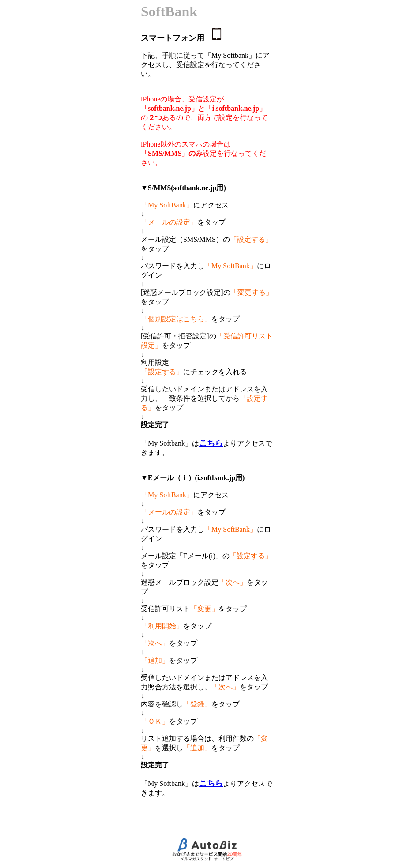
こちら (211, 443)
